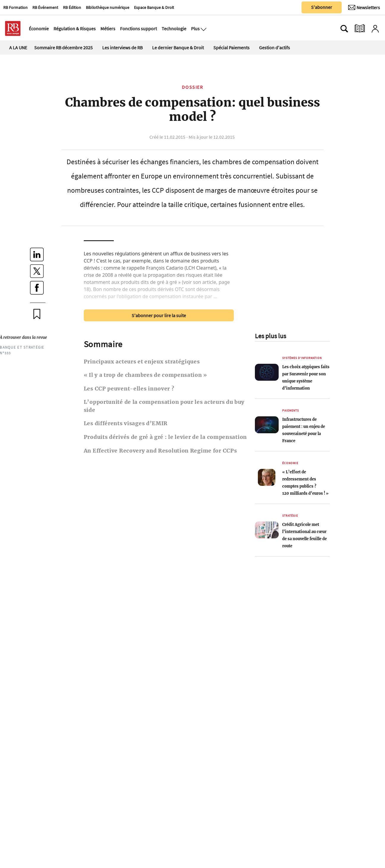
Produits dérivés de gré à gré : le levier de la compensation (165, 437)
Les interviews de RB (122, 48)
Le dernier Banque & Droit (178, 48)
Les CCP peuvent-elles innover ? (129, 389)
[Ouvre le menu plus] (203, 29)
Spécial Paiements (231, 48)
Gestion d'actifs (274, 48)
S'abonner (322, 7)
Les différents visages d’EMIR (126, 423)
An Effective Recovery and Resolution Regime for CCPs (160, 451)
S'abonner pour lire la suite (159, 315)
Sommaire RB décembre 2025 (63, 48)
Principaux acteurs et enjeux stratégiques (142, 362)
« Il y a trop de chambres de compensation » (145, 375)
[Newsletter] (364, 7)
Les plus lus (270, 336)
